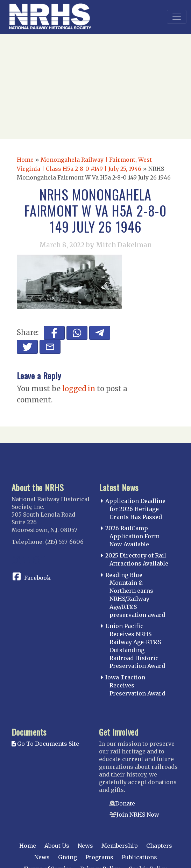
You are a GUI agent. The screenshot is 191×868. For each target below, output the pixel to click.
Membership (120, 846)
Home (25, 160)
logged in (79, 389)
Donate (125, 803)
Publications (139, 857)
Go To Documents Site (45, 744)
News (85, 846)
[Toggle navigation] (177, 17)
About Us (57, 846)
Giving (68, 857)
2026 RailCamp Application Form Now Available (132, 536)
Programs (99, 857)
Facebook (37, 578)
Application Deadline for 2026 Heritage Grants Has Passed (135, 509)
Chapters (159, 846)
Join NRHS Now (138, 815)
